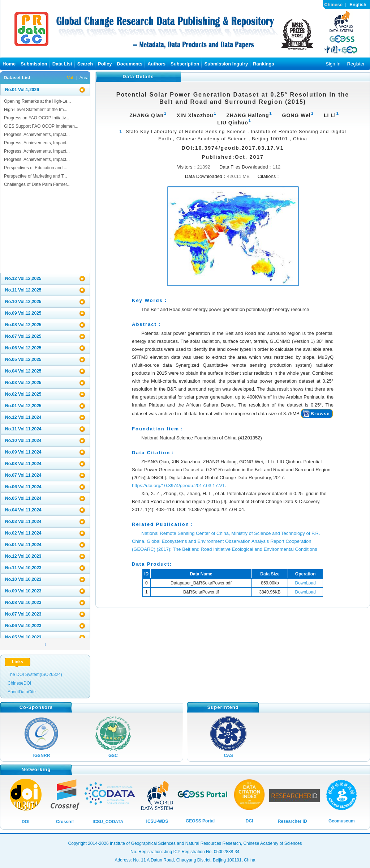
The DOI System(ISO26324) (35, 675)
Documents (130, 64)
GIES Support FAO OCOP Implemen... (41, 126)
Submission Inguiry (226, 64)
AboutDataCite (22, 692)
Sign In (333, 64)
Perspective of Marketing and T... (36, 176)
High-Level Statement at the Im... (36, 110)
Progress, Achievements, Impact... (37, 135)
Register (356, 64)
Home (9, 64)
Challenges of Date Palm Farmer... (37, 184)
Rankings (264, 64)
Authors (156, 64)
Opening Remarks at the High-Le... (37, 101)
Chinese (333, 5)
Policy (105, 64)
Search (85, 64)
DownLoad (306, 583)
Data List (62, 64)
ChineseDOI (19, 683)
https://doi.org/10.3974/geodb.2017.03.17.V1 (178, 486)
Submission (34, 64)
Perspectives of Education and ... (36, 168)
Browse (320, 414)
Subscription (185, 64)
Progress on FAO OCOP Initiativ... (36, 118)
